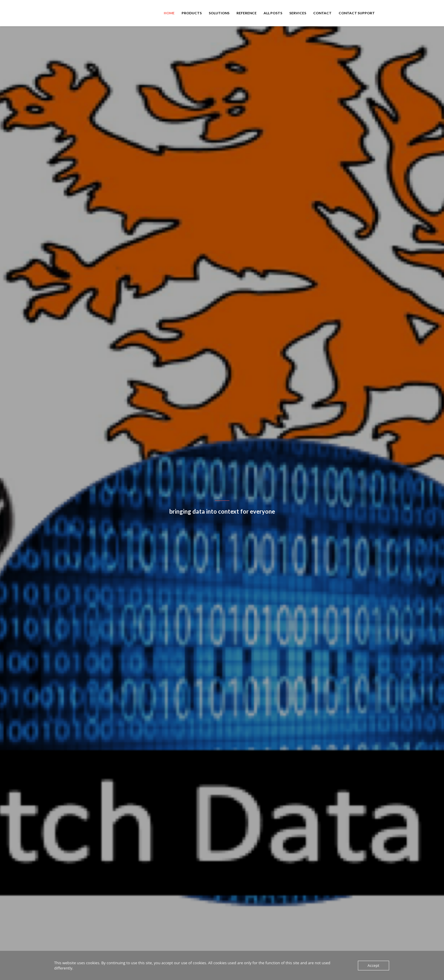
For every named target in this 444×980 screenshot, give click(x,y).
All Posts (273, 13)
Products (192, 13)
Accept (374, 965)
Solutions (219, 13)
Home (169, 13)
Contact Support (357, 13)
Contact (322, 13)
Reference (247, 13)
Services (298, 13)
